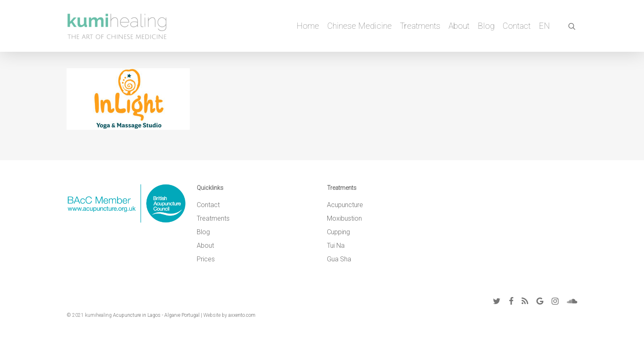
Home (308, 26)
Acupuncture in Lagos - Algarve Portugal (156, 315)
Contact (517, 26)
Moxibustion (344, 218)
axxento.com (242, 315)
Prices (206, 259)
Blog (486, 26)
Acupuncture (345, 205)
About (459, 26)
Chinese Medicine (360, 26)
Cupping (338, 232)
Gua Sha (339, 259)
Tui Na (336, 246)
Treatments (420, 26)
